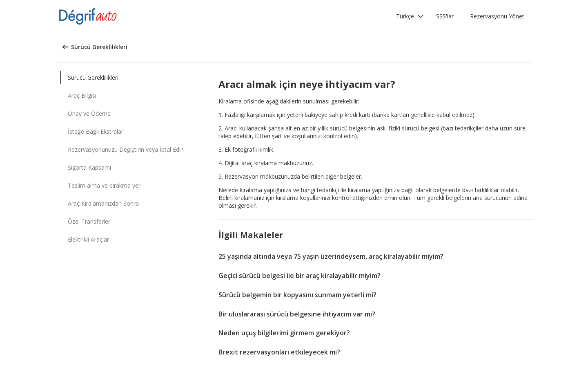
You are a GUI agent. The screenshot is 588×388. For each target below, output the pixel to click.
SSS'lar (445, 16)
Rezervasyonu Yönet (497, 16)
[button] (410, 16)
